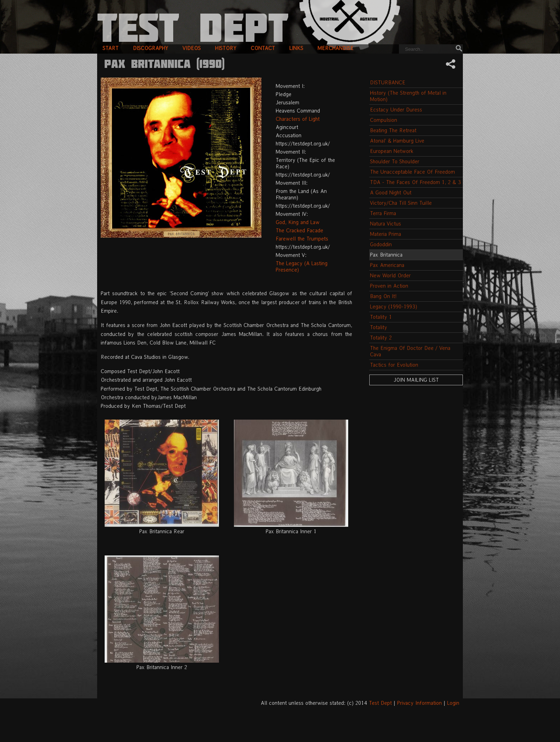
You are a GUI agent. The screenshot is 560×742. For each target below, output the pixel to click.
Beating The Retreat (393, 130)
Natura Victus (386, 224)
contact (263, 48)
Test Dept (380, 703)
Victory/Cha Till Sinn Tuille (401, 203)
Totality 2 (381, 338)
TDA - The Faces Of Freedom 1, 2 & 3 (416, 182)
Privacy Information (419, 703)
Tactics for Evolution (394, 365)
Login (453, 703)
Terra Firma (383, 213)
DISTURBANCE (388, 82)
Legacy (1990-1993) (394, 306)
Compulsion (384, 120)
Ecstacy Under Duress (396, 110)
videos (192, 48)
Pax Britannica (386, 255)
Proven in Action (389, 286)
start (111, 48)
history (226, 48)
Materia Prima (386, 234)
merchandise (336, 48)
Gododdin (381, 244)
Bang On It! (383, 296)
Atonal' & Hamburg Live (397, 141)
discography (151, 48)
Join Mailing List (416, 380)
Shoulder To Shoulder (395, 161)
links (296, 48)
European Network (392, 151)
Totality (379, 327)
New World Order (390, 275)
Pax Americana (387, 265)
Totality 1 (381, 317)
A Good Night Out (391, 192)
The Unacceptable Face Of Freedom (412, 172)
